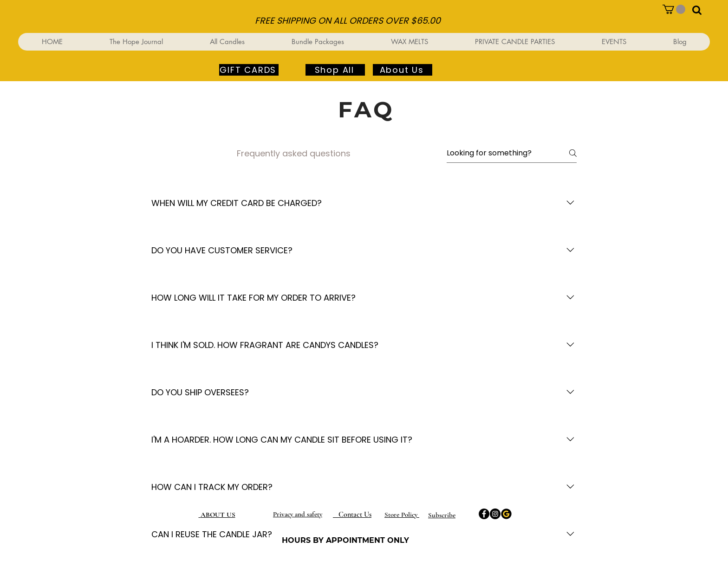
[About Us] (403, 70)
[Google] (506, 514)
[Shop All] (335, 70)
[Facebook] (484, 514)
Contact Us (352, 515)
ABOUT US (218, 515)
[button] (674, 9)
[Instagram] (495, 514)
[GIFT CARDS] (249, 70)
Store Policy (402, 515)
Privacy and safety (298, 514)
